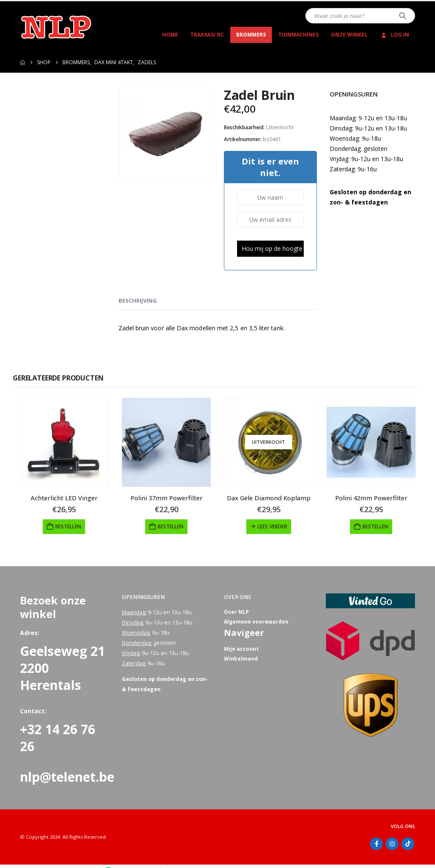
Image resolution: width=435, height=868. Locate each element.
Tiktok (408, 844)
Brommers (251, 35)
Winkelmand (241, 660)
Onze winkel (349, 35)
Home (170, 35)
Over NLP (237, 612)
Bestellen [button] (68, 526)
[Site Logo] (56, 27)
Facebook (376, 844)
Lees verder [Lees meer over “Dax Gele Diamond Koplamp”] (272, 526)
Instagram (392, 844)
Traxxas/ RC (207, 35)
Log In (394, 35)
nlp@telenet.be (67, 777)
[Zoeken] (403, 16)
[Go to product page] (64, 442)
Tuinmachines (298, 35)
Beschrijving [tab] (138, 301)
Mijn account (242, 650)
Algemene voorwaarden (257, 623)
